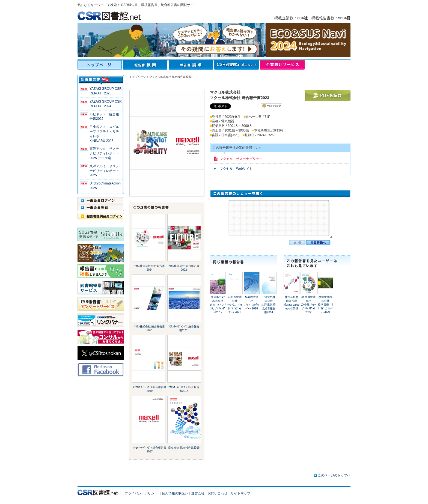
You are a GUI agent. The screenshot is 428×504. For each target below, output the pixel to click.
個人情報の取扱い (175, 493)
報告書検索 (146, 65)
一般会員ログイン (101, 200)
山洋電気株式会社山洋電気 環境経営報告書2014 (269, 305)
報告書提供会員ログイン (101, 216)
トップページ (100, 65)
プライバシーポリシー (141, 493)
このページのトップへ (334, 475)
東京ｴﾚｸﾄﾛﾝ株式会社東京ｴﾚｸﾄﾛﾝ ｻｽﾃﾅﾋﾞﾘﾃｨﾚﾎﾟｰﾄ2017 (218, 305)
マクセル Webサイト (236, 169)
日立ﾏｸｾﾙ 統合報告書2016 (184, 448)
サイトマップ (240, 493)
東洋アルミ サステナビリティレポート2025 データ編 (104, 153)
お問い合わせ (218, 493)
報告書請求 (191, 65)
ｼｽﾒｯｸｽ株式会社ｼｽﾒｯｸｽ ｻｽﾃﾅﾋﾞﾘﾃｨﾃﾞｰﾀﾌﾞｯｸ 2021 (235, 305)
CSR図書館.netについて (237, 65)
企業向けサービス (282, 65)
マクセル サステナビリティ (241, 159)
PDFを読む (328, 96)
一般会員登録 (101, 207)
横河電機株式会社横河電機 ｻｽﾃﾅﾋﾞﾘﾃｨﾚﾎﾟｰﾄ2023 (326, 305)
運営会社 (198, 493)
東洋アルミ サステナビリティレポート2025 (104, 171)
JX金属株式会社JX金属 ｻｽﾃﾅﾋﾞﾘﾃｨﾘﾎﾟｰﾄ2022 (308, 305)
